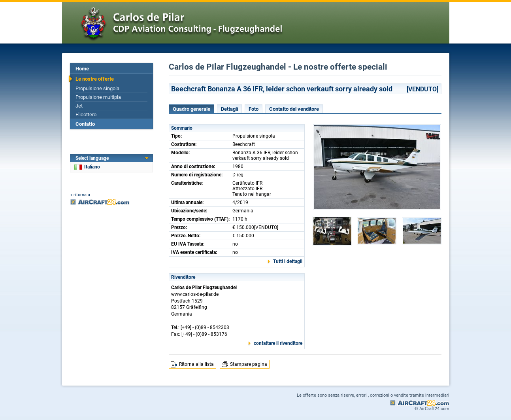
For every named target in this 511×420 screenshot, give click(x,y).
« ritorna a (80, 195)
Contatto (85, 124)
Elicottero (86, 114)
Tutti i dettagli (288, 261)
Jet (79, 106)
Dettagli (229, 109)
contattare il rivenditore (278, 343)
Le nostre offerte (95, 79)
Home (82, 69)
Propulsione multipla (98, 97)
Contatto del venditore (294, 109)
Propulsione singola (97, 88)
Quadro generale (191, 109)
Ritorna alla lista (196, 364)
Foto (254, 109)
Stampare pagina (249, 364)
